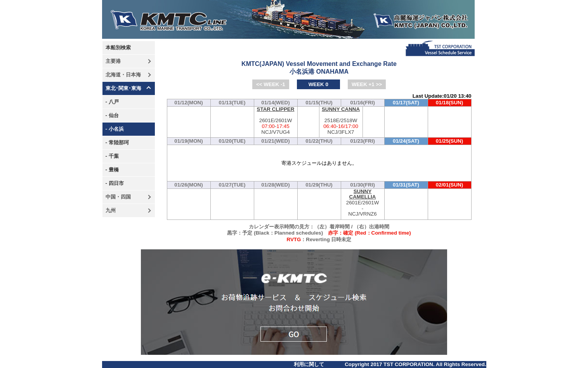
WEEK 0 (318, 84)
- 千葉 (112, 156)
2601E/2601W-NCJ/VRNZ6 (363, 203)
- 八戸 (112, 102)
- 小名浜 (115, 129)
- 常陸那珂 (117, 143)
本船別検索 (118, 48)
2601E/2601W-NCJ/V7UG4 (276, 121)
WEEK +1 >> (367, 84)
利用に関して (309, 364)
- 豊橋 (112, 170)
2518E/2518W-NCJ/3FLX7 (341, 121)
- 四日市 (115, 183)
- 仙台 (112, 115)
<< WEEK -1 (271, 84)
